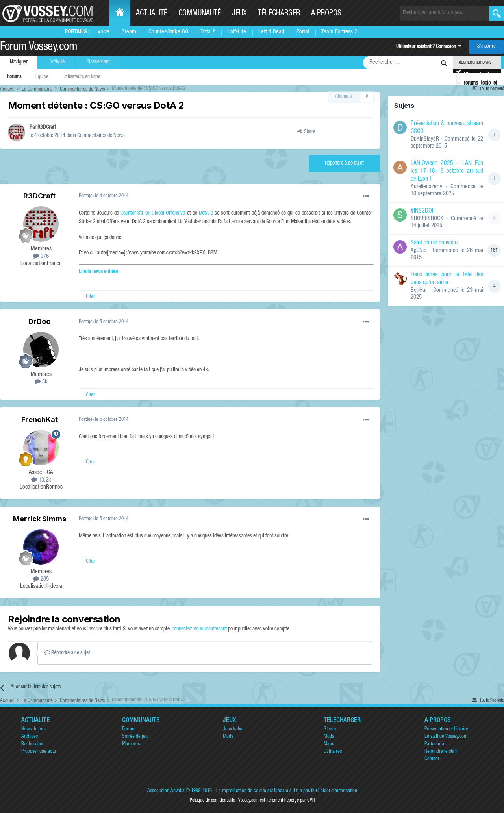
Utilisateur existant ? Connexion (429, 47)
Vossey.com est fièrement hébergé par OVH (276, 800)
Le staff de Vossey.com (446, 737)
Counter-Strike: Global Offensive (153, 213)
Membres (131, 744)
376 (41, 256)
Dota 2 (208, 32)
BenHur (419, 290)
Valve (104, 32)
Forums (14, 77)
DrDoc (39, 321)
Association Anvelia (166, 791)
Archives (30, 737)
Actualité (152, 14)
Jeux (239, 14)
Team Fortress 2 (339, 32)
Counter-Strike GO (168, 32)
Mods (228, 737)
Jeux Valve (233, 729)
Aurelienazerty (426, 187)
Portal (303, 32)
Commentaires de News (101, 136)
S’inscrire (486, 47)
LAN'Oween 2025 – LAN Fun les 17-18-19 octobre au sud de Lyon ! (447, 172)
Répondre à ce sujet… (70, 653)
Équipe (42, 77)
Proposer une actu (39, 752)
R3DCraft (47, 128)
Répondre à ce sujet (344, 163)
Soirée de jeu (135, 737)
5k (41, 382)
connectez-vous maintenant (199, 629)
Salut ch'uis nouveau (434, 243)
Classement (98, 62)
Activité (57, 62)
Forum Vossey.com (39, 48)
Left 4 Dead (271, 32)
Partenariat (435, 744)
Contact (432, 759)
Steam (129, 32)
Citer (90, 297)
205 (41, 579)
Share (306, 132)
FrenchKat (40, 419)
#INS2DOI (422, 211)
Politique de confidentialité (212, 800)
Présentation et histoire (446, 729)
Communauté (200, 14)
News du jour (34, 729)
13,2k (41, 480)
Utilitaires (333, 752)
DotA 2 (206, 213)
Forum (128, 729)
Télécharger (279, 14)
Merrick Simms (40, 519)
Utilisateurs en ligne (82, 77)
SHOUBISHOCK (427, 219)
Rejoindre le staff (441, 752)
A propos (326, 14)
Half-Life (237, 32)
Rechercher (32, 744)
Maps (329, 744)
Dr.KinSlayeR (425, 139)
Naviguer (19, 62)
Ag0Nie (419, 251)
